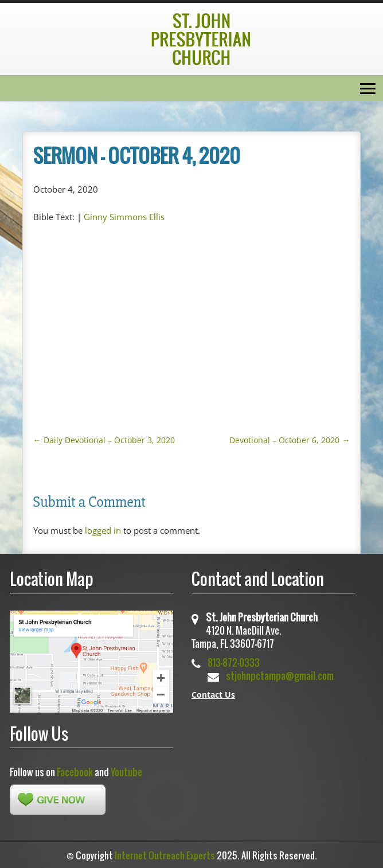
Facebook (75, 772)
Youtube (126, 772)
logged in (103, 530)
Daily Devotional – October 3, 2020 (104, 440)
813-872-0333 (234, 662)
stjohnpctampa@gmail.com (280, 676)
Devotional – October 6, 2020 (290, 440)
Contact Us (213, 695)
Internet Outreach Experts (165, 855)
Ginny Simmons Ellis (124, 217)
